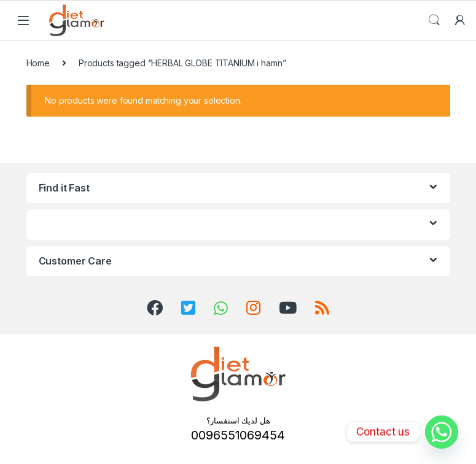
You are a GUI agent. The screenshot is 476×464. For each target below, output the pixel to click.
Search (434, 20)
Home (38, 63)
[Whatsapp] (442, 432)
